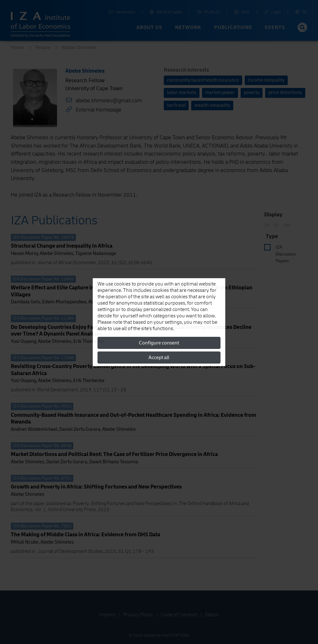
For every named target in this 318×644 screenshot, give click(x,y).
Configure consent (159, 343)
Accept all (159, 358)
